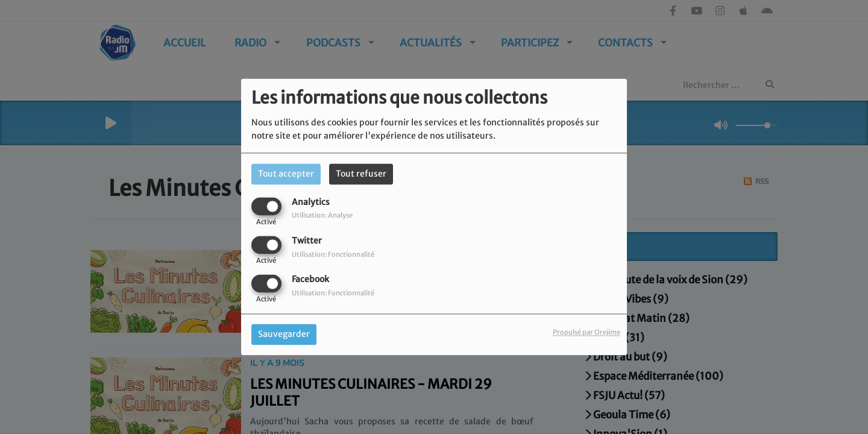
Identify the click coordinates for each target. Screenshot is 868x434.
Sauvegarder (284, 335)
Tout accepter (286, 174)
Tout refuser (361, 174)
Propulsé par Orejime (587, 333)
